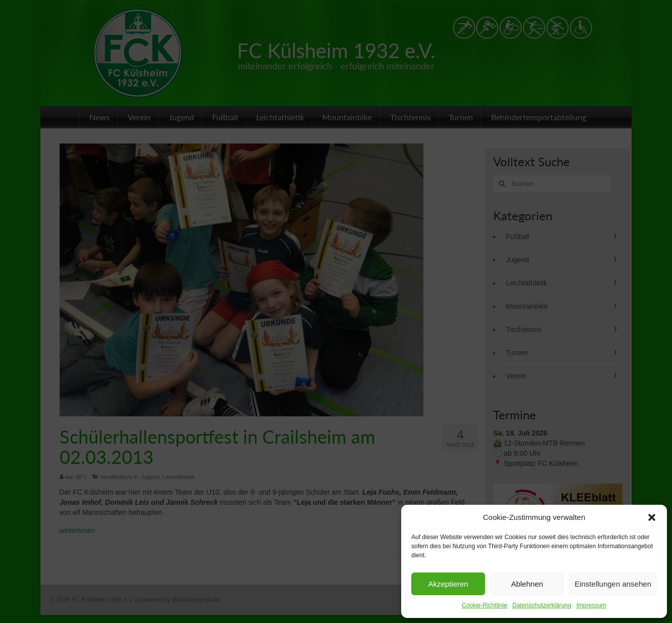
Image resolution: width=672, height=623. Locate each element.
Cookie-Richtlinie (485, 605)
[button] (652, 517)
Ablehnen (527, 584)
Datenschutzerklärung (542, 605)
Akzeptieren (448, 584)
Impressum (591, 605)
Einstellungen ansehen (613, 584)
